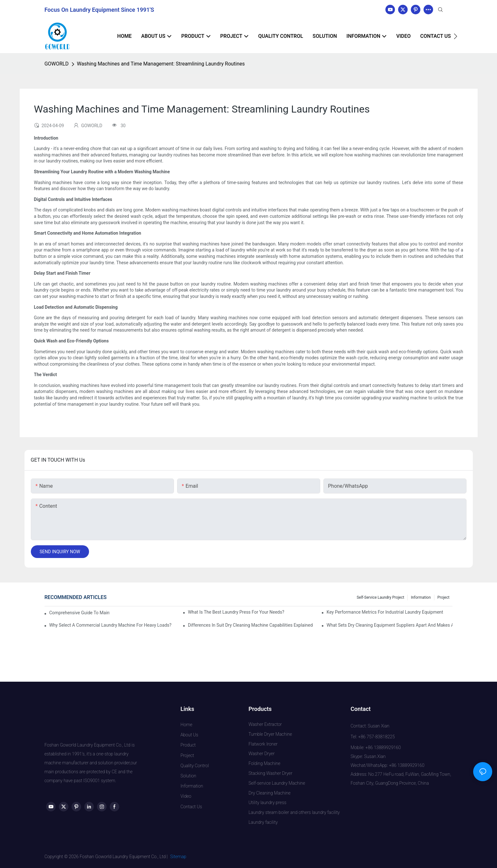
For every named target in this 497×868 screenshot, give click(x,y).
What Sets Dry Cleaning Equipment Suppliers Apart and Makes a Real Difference (390, 625)
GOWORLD (57, 64)
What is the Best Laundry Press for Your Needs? (236, 612)
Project (444, 597)
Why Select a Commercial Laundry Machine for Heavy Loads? (110, 625)
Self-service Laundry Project (381, 597)
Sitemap (178, 857)
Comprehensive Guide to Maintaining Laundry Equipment (80, 613)
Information (421, 597)
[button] (456, 36)
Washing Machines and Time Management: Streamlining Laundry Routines (161, 64)
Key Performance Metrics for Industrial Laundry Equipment (385, 612)
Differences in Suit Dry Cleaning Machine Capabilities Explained (250, 625)
